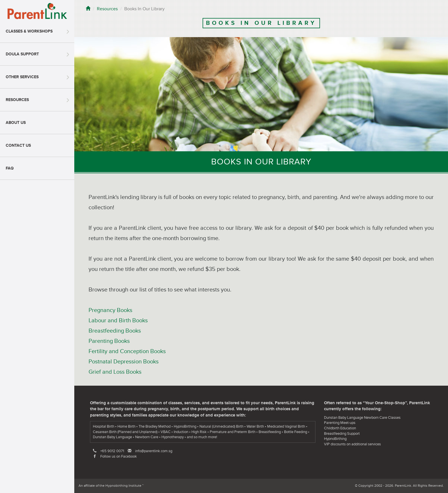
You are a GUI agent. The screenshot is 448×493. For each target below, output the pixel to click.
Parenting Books (109, 341)
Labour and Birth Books (118, 321)
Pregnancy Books (110, 310)
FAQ (10, 168)
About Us (16, 123)
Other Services (22, 77)
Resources (17, 100)
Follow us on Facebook (119, 456)
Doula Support (22, 54)
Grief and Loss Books (115, 372)
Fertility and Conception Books (127, 351)
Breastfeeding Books (115, 331)
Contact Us (18, 145)
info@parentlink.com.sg (154, 451)
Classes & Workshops (29, 31)
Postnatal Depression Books (124, 362)
